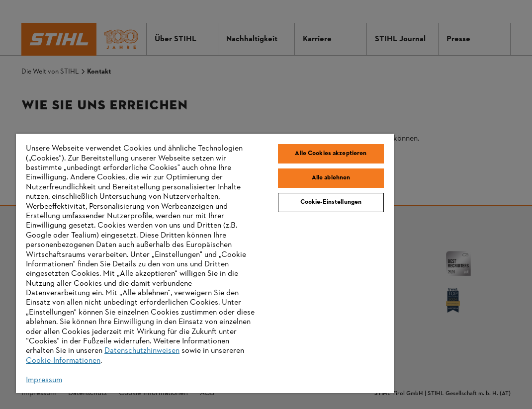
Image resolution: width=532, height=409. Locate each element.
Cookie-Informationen (63, 361)
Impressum (44, 380)
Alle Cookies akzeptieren (331, 154)
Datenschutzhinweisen (142, 351)
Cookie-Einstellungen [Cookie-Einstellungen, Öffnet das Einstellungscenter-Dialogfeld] (331, 202)
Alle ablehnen (331, 178)
